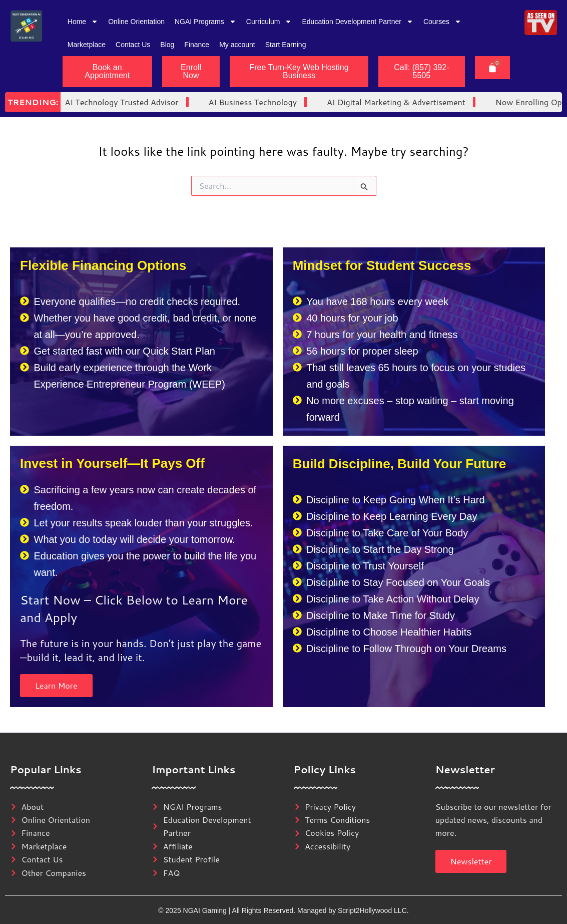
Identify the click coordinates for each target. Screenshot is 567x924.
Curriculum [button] (269, 22)
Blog (167, 45)
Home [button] (83, 22)
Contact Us (133, 45)
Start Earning (286, 45)
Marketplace (87, 45)
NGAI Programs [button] (205, 22)
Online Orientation (136, 22)
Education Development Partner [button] (357, 22)
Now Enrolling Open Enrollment (482, 102)
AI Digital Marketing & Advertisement (324, 102)
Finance (197, 45)
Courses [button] (442, 22)
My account (237, 45)
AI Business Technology (180, 102)
